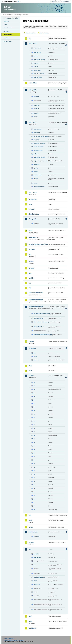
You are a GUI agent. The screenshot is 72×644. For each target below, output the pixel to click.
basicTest (37, 554)
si (34, 499)
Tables (5, 25)
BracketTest (37, 557)
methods (36, 109)
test (30, 549)
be (35, 393)
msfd (30, 520)
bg (35, 396)
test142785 (37, 584)
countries (37, 105)
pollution (36, 154)
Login (54, 1)
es (34, 425)
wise (30, 621)
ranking (36, 172)
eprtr (30, 231)
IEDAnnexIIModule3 (36, 300)
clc (35, 353)
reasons (36, 113)
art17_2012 (33, 122)
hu (35, 446)
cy (34, 403)
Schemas (6, 31)
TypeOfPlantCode (39, 327)
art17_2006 (33, 90)
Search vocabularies (31, 33)
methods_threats (39, 147)
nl (34, 478)
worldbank (32, 628)
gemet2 (31, 268)
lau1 (30, 366)
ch (35, 400)
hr (34, 442)
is (34, 453)
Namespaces (7, 41)
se (34, 495)
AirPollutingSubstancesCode (41, 313)
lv (34, 471)
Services (6, 38)
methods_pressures (40, 143)
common (32, 209)
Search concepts (44, 33)
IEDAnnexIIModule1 (36, 293)
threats (36, 179)
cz (34, 407)
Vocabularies (8, 35)
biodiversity (33, 199)
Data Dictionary (17, 15)
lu (34, 467)
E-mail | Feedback (9, 638)
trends (36, 117)
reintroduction (38, 175)
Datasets (6, 21)
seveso (31, 542)
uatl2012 (36, 360)
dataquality (33, 219)
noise (31, 527)
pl (34, 481)
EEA (11, 1)
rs (34, 492)
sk (34, 502)
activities (36, 97)
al (34, 382)
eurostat (32, 249)
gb (35, 435)
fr (34, 432)
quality (36, 168)
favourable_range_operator (41, 136)
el (34, 421)
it (34, 456)
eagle (35, 357)
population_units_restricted (41, 161)
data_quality (37, 53)
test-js (36, 581)
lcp (30, 515)
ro (34, 488)
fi (34, 428)
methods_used (38, 150)
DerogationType (38, 318)
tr (34, 506)
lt (34, 464)
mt (35, 474)
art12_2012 (33, 43)
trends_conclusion (39, 187)
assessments (38, 129)
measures (37, 140)
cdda (30, 204)
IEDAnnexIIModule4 (36, 307)
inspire (31, 341)
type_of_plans (38, 77)
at (34, 386)
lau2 (30, 371)
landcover (32, 348)
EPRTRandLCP (34, 238)
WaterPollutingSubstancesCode (41, 334)
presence (36, 63)
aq (30, 38)
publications (33, 532)
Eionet (11, 15)
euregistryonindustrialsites (38, 244)
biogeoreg (37, 133)
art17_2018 (33, 192)
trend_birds (37, 70)
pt (34, 485)
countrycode (37, 48)
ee (34, 418)
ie (34, 449)
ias (30, 283)
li (34, 460)
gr (34, 439)
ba (35, 389)
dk (35, 414)
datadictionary (34, 214)
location (36, 56)
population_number (39, 60)
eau (35, 565)
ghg (30, 273)
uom (30, 616)
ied (30, 288)
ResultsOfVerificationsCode (41, 322)
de (35, 411)
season (36, 67)
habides (31, 278)
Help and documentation (11, 18)
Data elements (8, 28)
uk (35, 510)
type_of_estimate (39, 74)
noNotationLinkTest (39, 577)
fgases (31, 261)
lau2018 (31, 376)
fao (30, 254)
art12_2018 (33, 83)
